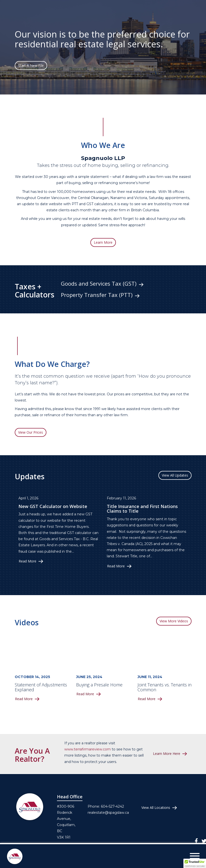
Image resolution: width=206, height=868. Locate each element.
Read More (28, 561)
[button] (195, 863)
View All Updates (175, 475)
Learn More (103, 242)
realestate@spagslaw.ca (108, 813)
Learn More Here (167, 754)
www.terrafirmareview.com (88, 749)
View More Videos (174, 621)
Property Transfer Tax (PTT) (97, 295)
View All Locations (156, 808)
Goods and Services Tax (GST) (99, 284)
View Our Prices (31, 432)
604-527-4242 (112, 806)
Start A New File (31, 65)
